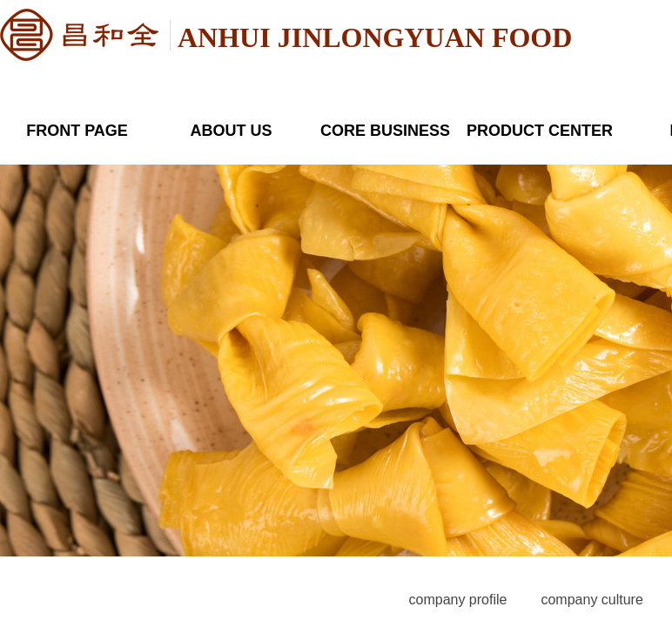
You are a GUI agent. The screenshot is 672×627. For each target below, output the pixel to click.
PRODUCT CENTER (539, 131)
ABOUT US (232, 131)
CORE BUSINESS (385, 131)
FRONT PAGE (77, 131)
